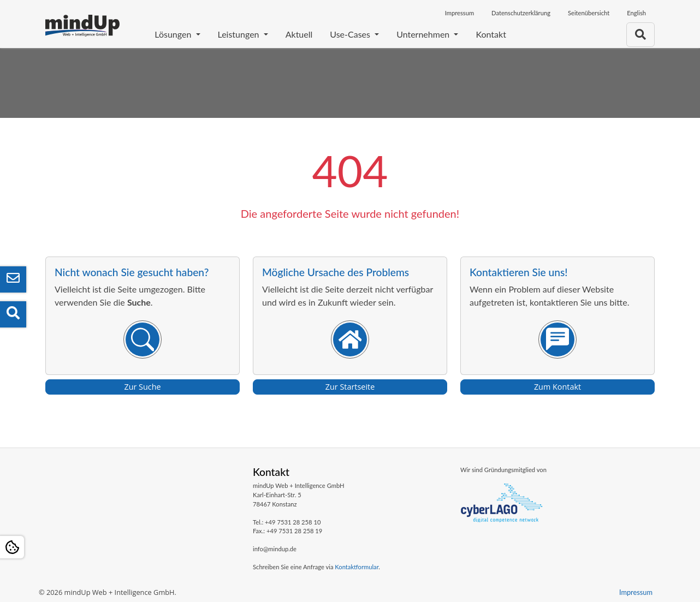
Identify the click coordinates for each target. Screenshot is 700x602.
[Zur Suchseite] (640, 35)
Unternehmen (424, 34)
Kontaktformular (357, 567)
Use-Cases (351, 34)
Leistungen (240, 34)
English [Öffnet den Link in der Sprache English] (636, 13)
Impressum (459, 13)
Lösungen (174, 34)
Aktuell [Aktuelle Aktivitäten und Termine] (299, 34)
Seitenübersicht (589, 13)
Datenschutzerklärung (521, 13)
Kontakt (491, 34)
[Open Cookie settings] (12, 547)
